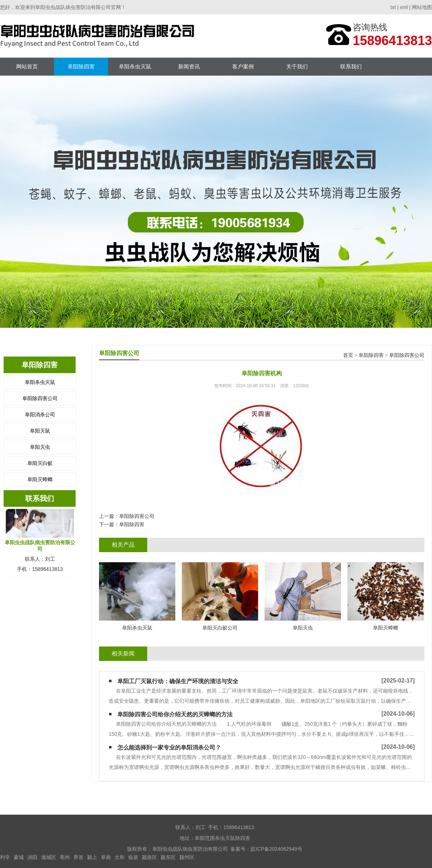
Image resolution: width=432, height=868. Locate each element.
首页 (348, 355)
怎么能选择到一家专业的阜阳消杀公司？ (169, 748)
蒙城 (19, 857)
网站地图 (422, 7)
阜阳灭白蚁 (40, 463)
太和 (120, 857)
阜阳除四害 (81, 66)
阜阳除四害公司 (40, 398)
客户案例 (243, 66)
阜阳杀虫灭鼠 (135, 66)
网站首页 (27, 66)
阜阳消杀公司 (40, 415)
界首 (78, 857)
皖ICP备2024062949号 (276, 849)
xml (404, 7)
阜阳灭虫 (40, 447)
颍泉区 (149, 857)
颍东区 (168, 857)
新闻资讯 (189, 66)
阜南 (106, 857)
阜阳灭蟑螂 (40, 479)
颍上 (92, 857)
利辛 (5, 857)
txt (393, 7)
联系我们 (351, 66)
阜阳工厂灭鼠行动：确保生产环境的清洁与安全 (178, 681)
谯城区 (49, 857)
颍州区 (187, 857)
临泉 (133, 857)
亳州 (65, 857)
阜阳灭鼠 (40, 431)
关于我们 (297, 66)
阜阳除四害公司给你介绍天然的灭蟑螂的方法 (175, 714)
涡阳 (32, 857)
